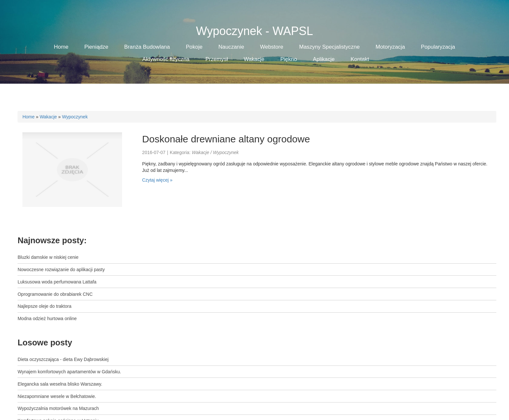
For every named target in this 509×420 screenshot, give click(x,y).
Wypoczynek (75, 117)
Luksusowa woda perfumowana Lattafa (57, 282)
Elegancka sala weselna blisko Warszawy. (60, 384)
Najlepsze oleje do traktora (44, 306)
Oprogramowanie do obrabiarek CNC (55, 294)
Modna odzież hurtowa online (47, 318)
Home (28, 117)
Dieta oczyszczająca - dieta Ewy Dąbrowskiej (63, 359)
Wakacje (48, 117)
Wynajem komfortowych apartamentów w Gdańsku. (69, 372)
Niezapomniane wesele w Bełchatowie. (57, 396)
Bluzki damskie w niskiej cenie (48, 257)
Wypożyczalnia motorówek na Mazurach (58, 408)
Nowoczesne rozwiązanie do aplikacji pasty (61, 270)
